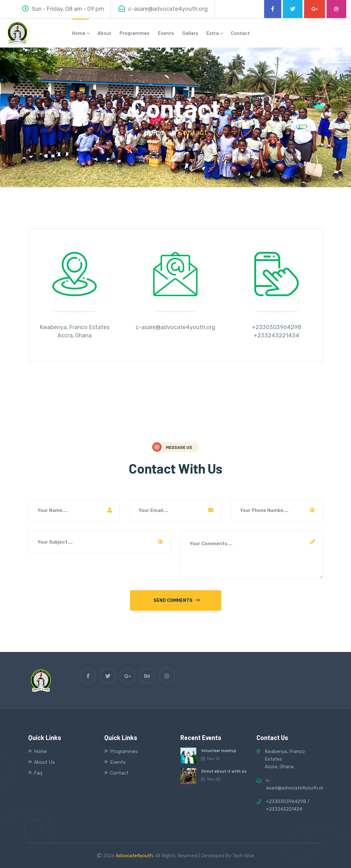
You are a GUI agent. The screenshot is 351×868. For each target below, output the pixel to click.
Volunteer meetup (218, 750)
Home (40, 751)
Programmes (135, 33)
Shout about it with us (223, 771)
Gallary (190, 33)
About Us (44, 762)
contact (240, 33)
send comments (177, 600)
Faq (38, 773)
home (81, 33)
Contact (119, 773)
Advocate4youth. (135, 856)
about (104, 33)
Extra (214, 33)
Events (166, 33)
